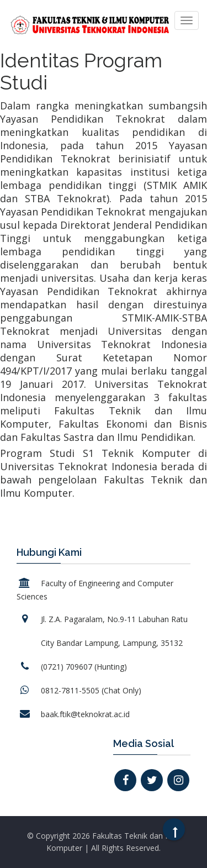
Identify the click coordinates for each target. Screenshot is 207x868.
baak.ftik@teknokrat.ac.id (85, 714)
